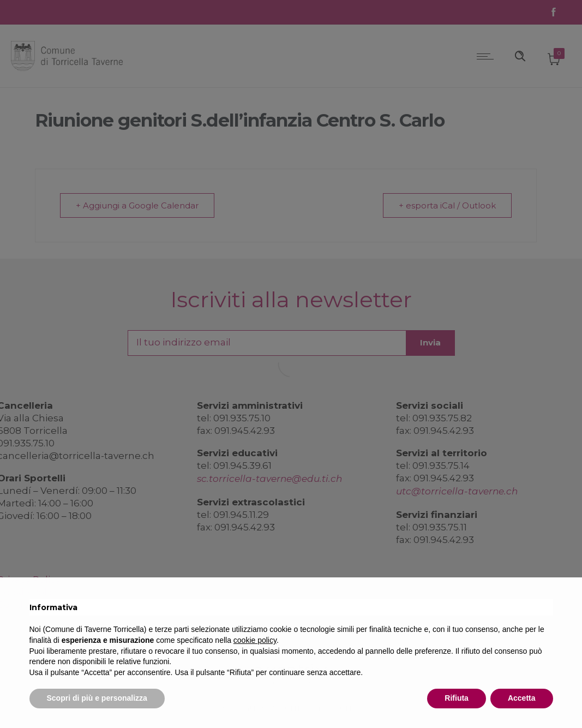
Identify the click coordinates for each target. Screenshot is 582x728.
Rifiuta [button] (457, 698)
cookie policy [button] (255, 640)
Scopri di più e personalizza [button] (97, 698)
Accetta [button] (522, 698)
